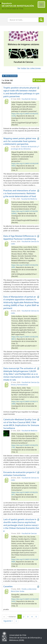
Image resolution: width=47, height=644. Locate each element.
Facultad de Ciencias (29, 99)
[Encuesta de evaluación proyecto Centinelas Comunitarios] (6, 480)
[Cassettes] (6, 591)
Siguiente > (8, 621)
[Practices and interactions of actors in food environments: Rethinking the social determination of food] (6, 201)
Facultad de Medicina (29, 199)
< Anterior (12, 617)
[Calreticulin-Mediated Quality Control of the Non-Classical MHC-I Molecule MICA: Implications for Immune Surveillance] (6, 433)
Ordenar (39, 80)
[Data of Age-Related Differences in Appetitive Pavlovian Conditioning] (6, 244)
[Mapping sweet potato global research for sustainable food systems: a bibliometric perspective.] (6, 149)
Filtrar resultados (10, 76)
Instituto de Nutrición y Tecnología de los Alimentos (25, 148)
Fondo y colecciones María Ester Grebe (24, 590)
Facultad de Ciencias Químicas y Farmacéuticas (25, 383)
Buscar (41, 20)
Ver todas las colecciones (29, 68)
